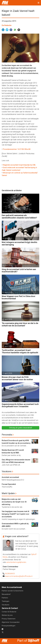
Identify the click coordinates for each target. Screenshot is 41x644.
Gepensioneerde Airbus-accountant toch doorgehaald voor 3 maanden (20, 405)
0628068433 (10, 574)
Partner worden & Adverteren (13, 591)
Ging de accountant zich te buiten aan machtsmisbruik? (19, 271)
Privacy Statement (9, 619)
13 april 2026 (7, 373)
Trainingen (6, 601)
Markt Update (8, 493)
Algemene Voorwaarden (11, 622)
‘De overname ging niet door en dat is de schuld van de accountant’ (20, 324)
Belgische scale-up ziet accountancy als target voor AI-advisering (14, 502)
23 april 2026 (7, 292)
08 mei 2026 (7, 211)
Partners (5, 598)
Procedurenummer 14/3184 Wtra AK (17, 149)
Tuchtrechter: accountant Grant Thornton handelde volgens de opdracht (20, 351)
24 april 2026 (7, 265)
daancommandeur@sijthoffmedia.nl (19, 576)
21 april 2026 (7, 346)
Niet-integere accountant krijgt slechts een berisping (19, 243)
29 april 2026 (7, 238)
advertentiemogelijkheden (16, 562)
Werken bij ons (7, 615)
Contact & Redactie (9, 612)
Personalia (7, 435)
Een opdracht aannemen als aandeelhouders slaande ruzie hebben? (19, 217)
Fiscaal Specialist (9, 484)
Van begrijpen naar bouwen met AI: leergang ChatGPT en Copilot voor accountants (16, 514)
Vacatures (7, 471)
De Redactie (7, 25)
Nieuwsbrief (6, 594)
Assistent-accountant (10, 477)
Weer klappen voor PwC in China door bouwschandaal (19, 297)
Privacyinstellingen (9, 626)
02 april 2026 (7, 400)
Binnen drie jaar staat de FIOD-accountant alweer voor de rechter (17, 378)
